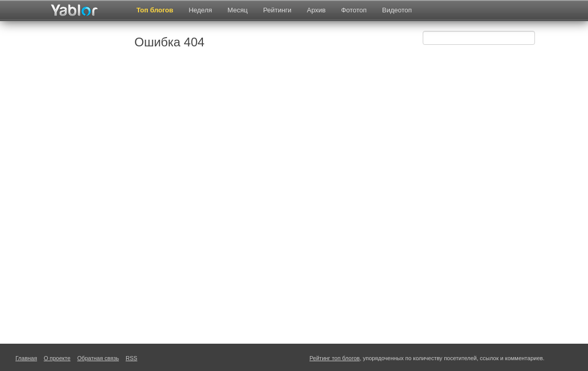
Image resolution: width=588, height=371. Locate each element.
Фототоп (354, 10)
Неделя (200, 10)
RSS (132, 358)
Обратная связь (98, 358)
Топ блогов (155, 10)
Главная (26, 358)
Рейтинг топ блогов (335, 358)
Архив (316, 10)
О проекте (57, 358)
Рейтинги (277, 10)
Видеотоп (397, 10)
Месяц (238, 10)
